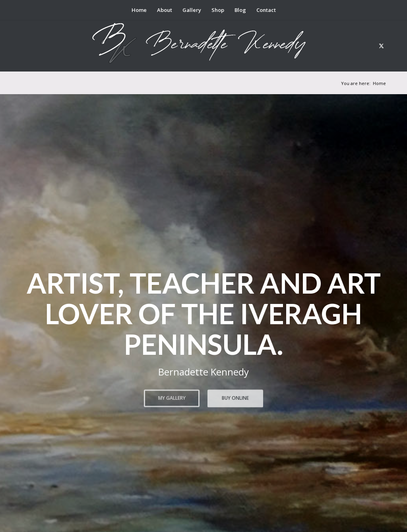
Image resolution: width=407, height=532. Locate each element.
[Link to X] (381, 46)
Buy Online (235, 397)
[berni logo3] (203, 46)
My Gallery (172, 397)
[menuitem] (139, 10)
